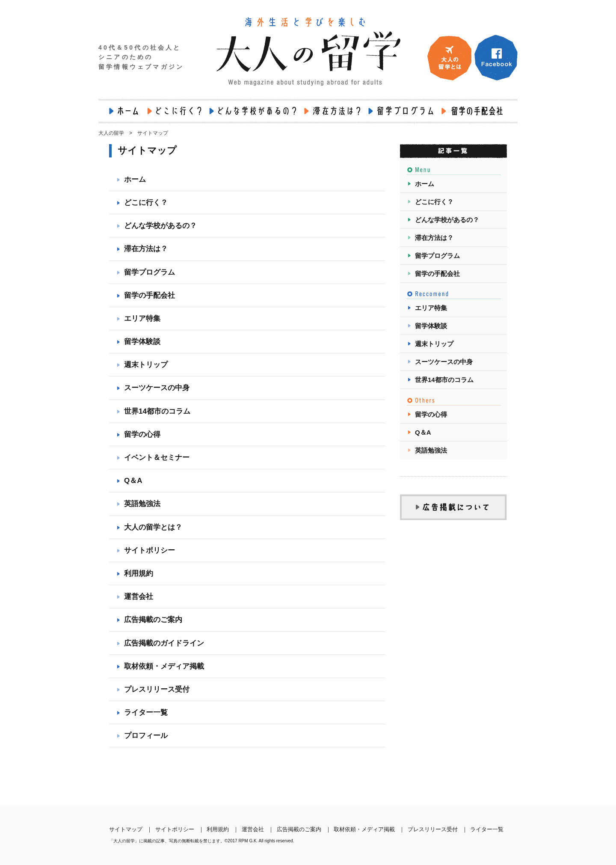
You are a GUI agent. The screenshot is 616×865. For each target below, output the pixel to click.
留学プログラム (150, 272)
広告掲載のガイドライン (164, 643)
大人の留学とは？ (153, 527)
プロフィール (146, 736)
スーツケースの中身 (157, 388)
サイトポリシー (150, 550)
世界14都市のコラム (157, 411)
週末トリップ (146, 365)
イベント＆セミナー (157, 458)
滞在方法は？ (146, 249)
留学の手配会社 (150, 295)
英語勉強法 (142, 504)
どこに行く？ (146, 203)
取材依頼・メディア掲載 (164, 666)
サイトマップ (126, 829)
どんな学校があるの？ (160, 226)
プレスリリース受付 (157, 689)
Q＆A (133, 481)
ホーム (135, 179)
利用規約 (139, 573)
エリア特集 (142, 318)
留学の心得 (142, 434)
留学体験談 (142, 342)
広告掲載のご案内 (153, 620)
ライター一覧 (146, 712)
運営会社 (139, 597)
